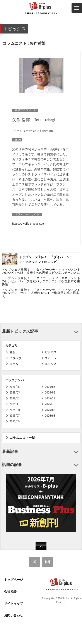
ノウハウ (15, 358)
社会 (13, 352)
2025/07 (15, 416)
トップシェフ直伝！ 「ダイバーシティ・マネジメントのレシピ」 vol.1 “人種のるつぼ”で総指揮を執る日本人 (41, 293)
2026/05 (15, 387)
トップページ (14, 580)
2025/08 (50, 410)
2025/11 (15, 404)
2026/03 (15, 393)
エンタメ (51, 364)
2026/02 (50, 393)
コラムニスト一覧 (22, 438)
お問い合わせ (14, 615)
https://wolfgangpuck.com (29, 224)
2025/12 (50, 398)
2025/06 (50, 416)
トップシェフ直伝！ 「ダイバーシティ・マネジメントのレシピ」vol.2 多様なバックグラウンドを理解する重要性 (41, 281)
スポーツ (51, 358)
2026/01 (15, 398)
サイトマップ (14, 603)
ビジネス (51, 352)
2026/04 (50, 387)
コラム (14, 364)
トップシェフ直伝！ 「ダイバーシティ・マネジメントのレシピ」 (46, 259)
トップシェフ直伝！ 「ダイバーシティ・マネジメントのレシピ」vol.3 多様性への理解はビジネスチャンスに (41, 271)
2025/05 (15, 421)
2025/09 (15, 410)
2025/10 (50, 404)
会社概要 (10, 591)
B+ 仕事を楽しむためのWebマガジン (41, 8)
